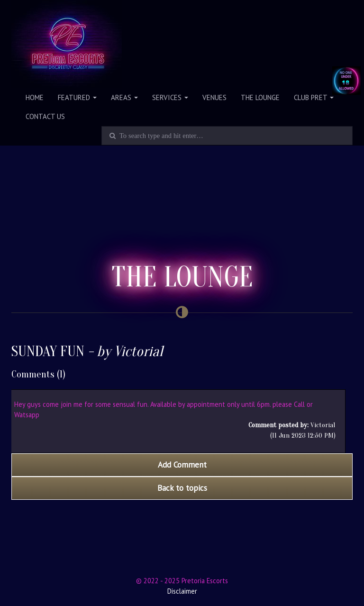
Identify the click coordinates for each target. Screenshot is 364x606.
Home (35, 97)
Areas (124, 97)
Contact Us (45, 116)
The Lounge (260, 97)
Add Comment (182, 465)
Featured (77, 97)
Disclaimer (182, 591)
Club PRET (314, 97)
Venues (214, 97)
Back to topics (182, 488)
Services (170, 97)
